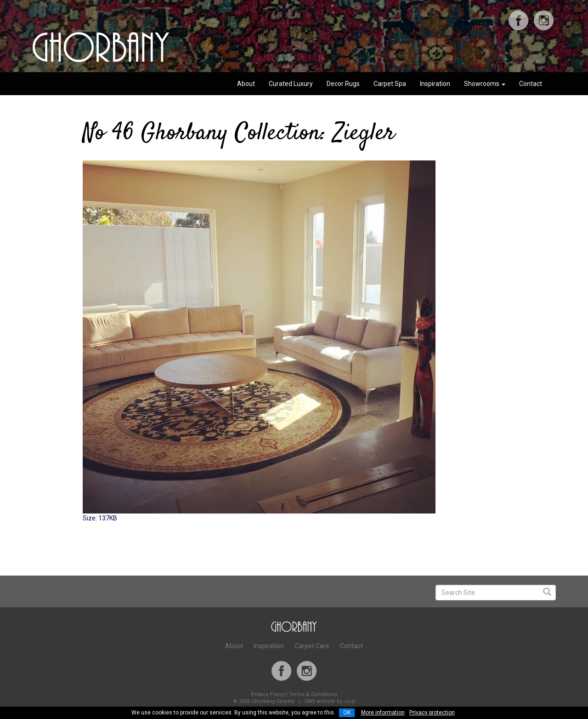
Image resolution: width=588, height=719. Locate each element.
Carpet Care (312, 646)
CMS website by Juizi (330, 701)
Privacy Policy (268, 694)
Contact (531, 84)
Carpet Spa (390, 84)
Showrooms (485, 84)
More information (383, 713)
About (246, 84)
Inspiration (435, 84)
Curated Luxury (291, 84)
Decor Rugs (343, 84)
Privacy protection (432, 713)
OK (347, 713)
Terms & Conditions (313, 694)
